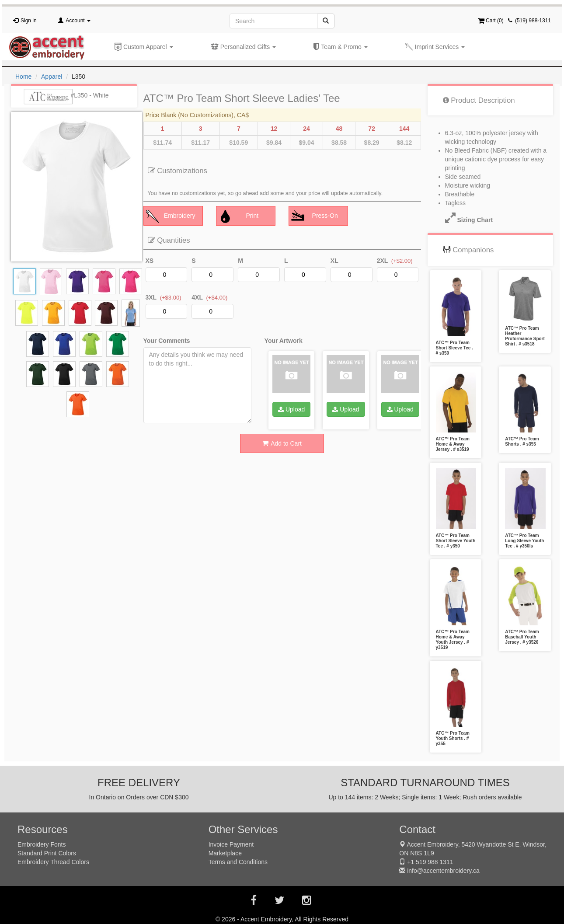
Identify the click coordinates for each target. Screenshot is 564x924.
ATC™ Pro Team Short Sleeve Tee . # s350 (454, 348)
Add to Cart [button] (282, 443)
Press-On (315, 216)
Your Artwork (284, 341)
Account (78, 21)
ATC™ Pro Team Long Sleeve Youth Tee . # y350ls (524, 541)
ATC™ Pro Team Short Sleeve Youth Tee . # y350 (456, 541)
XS (150, 261)
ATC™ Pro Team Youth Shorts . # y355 (453, 738)
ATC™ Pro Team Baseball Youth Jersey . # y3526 (522, 637)
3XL (151, 297)
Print (239, 216)
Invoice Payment (231, 844)
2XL (383, 261)
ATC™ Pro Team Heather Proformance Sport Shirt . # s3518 (525, 336)
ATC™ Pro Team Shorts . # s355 (522, 441)
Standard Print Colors (47, 853)
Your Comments (167, 341)
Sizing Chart (465, 220)
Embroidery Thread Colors (53, 862)
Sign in (29, 21)
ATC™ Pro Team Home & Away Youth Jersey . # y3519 (453, 640)
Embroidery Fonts (42, 844)
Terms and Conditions (238, 862)
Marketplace (225, 853)
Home (23, 77)
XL (334, 261)
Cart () (491, 21)
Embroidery (171, 216)
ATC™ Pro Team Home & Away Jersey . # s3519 (453, 444)
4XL (197, 297)
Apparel (52, 77)
